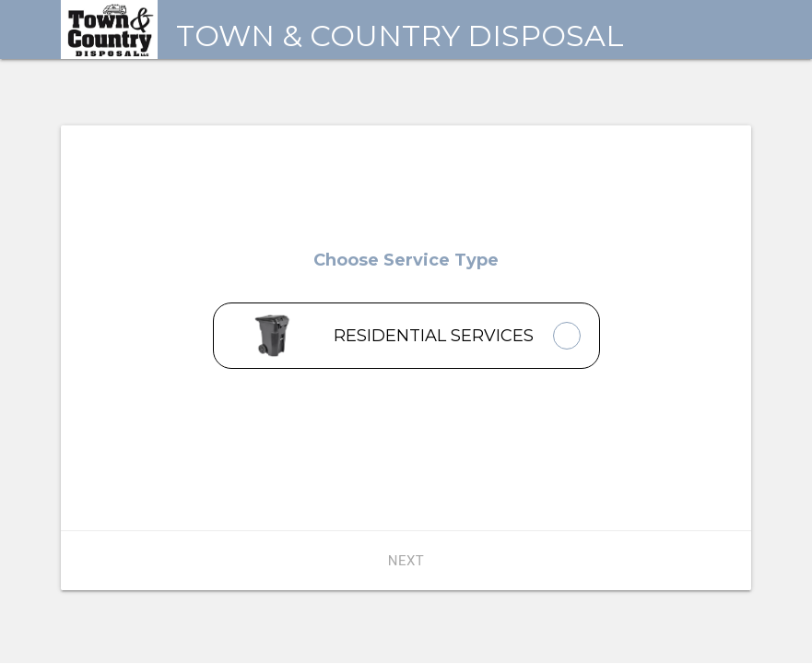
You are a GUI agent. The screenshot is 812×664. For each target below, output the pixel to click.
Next (406, 561)
